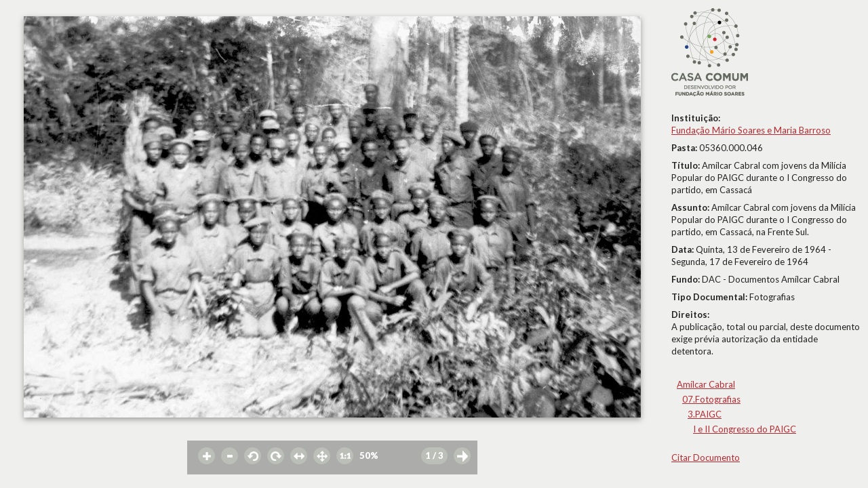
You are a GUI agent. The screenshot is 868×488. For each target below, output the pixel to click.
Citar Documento (706, 457)
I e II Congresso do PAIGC (745, 429)
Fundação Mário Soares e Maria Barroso (751, 130)
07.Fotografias (711, 399)
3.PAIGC (705, 414)
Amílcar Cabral (706, 384)
